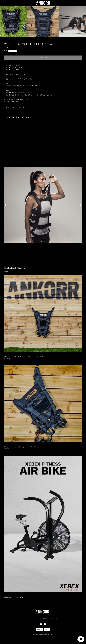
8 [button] (44, 39)
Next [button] (83, 21)
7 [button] (43, 39)
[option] (43, 21)
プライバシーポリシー (35, 619)
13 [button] (50, 39)
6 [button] (41, 39)
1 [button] (35, 39)
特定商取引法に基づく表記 (50, 619)
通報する (22, 107)
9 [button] (45, 39)
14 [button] (52, 39)
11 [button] (48, 39)
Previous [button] (3, 21)
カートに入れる (43, 58)
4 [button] (39, 39)
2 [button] (36, 39)
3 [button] (37, 39)
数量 (6, 51)
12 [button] (49, 39)
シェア (15, 107)
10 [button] (46, 39)
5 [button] (40, 39)
